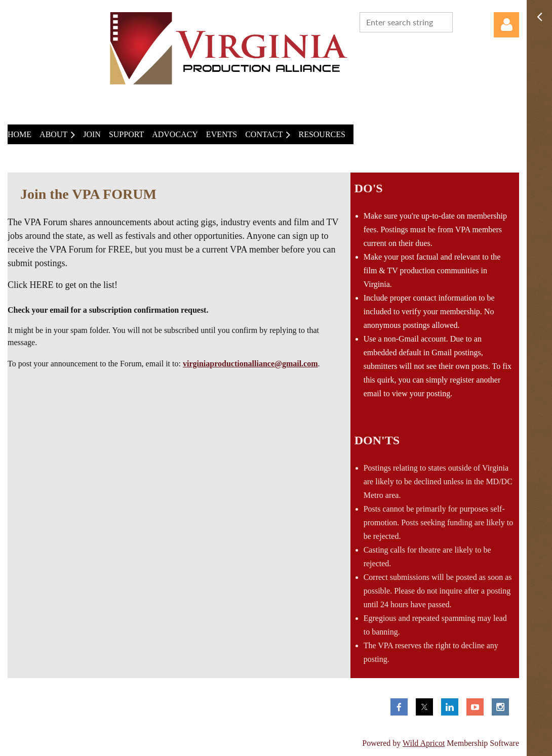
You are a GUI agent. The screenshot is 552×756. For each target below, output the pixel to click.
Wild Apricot (424, 743)
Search (462, 21)
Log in (506, 25)
